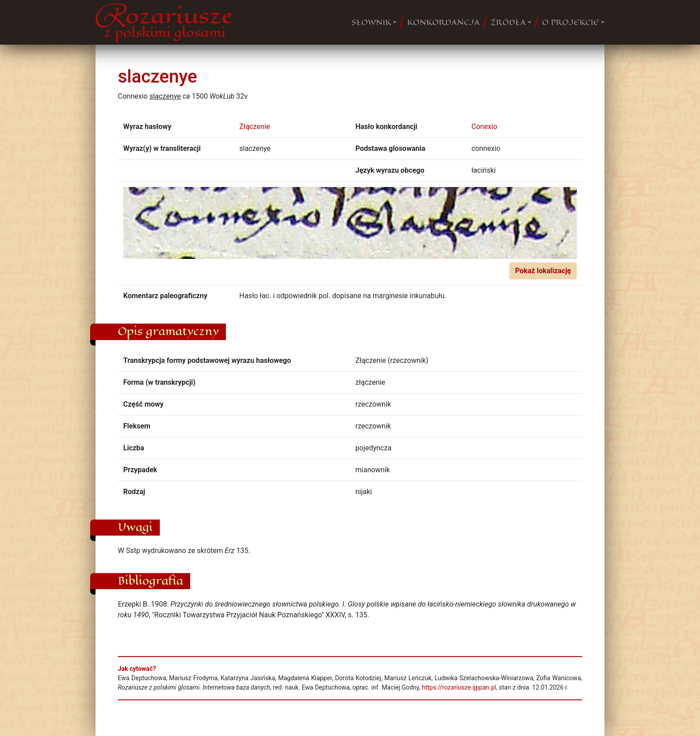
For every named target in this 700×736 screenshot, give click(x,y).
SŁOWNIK (371, 22)
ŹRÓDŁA (508, 22)
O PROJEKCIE (571, 22)
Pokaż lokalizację (543, 271)
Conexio (484, 127)
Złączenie (255, 127)
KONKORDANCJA (444, 22)
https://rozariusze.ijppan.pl (459, 687)
